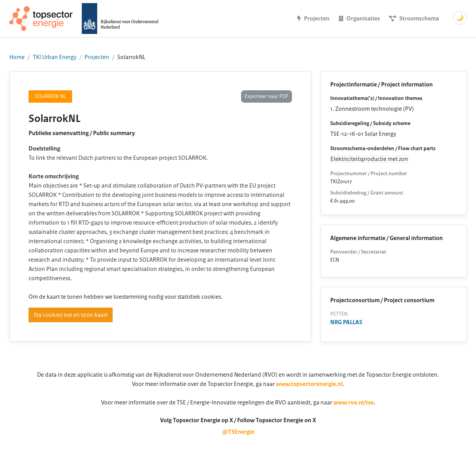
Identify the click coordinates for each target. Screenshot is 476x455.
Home (17, 57)
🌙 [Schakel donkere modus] (460, 18)
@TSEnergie (238, 432)
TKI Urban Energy (55, 57)
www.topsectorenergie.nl (309, 384)
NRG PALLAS (346, 322)
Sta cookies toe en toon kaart (71, 315)
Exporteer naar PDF (267, 96)
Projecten (97, 57)
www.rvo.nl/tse (354, 403)
